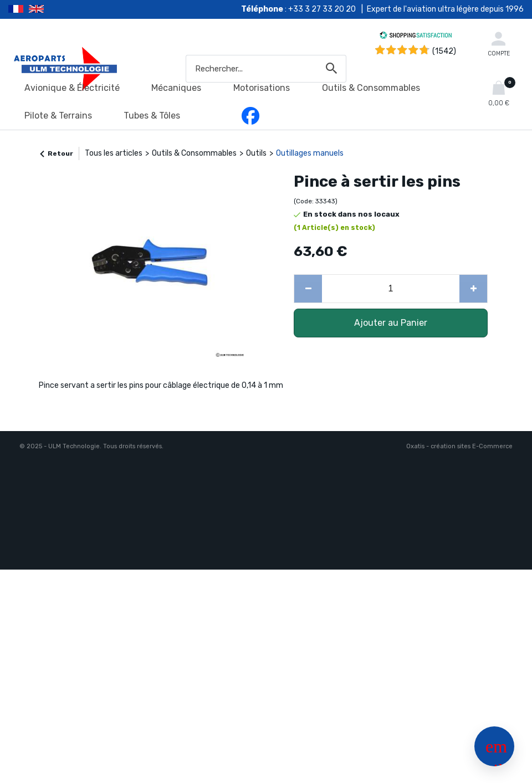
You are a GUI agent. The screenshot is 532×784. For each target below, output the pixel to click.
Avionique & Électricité (72, 88)
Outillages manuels (310, 153)
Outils (256, 153)
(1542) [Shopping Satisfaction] (444, 51)
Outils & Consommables (371, 88)
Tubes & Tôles (152, 116)
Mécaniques (176, 88)
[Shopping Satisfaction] (416, 37)
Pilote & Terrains (58, 116)
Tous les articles (114, 153)
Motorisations (262, 88)
